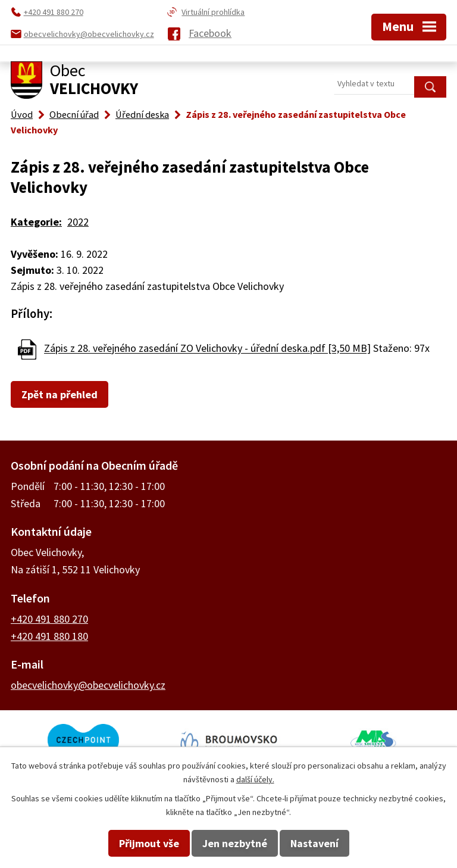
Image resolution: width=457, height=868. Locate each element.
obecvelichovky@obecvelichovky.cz (88, 685)
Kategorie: (36, 222)
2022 (78, 222)
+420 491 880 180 (49, 636)
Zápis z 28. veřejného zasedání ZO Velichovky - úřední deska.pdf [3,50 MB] (207, 349)
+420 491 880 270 (49, 619)
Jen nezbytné (235, 843)
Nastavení (314, 843)
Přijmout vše (149, 843)
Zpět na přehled (60, 394)
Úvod (22, 114)
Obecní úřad (74, 114)
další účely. (255, 779)
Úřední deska (142, 114)
